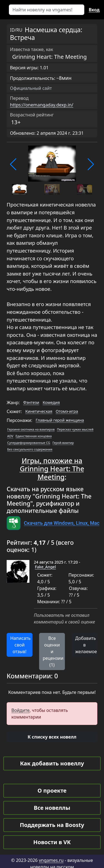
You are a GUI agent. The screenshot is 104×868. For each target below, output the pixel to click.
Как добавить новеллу (52, 763)
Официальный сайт (31, 88)
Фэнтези (31, 402)
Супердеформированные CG (29, 443)
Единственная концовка (34, 436)
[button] (13, 164)
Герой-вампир (63, 443)
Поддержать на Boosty (52, 825)
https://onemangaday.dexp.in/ (42, 105)
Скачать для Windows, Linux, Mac (62, 523)
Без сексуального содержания (30, 449)
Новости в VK (52, 842)
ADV (10, 436)
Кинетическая (39, 411)
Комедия (51, 402)
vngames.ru (51, 860)
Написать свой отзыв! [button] (20, 645)
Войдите (21, 710)
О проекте (52, 791)
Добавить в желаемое (86, 645)
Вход (94, 10)
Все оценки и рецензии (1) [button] (53, 651)
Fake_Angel (45, 567)
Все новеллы (52, 808)
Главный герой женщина (60, 420)
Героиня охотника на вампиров (31, 429)
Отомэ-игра (67, 411)
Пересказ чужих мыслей (75, 429)
